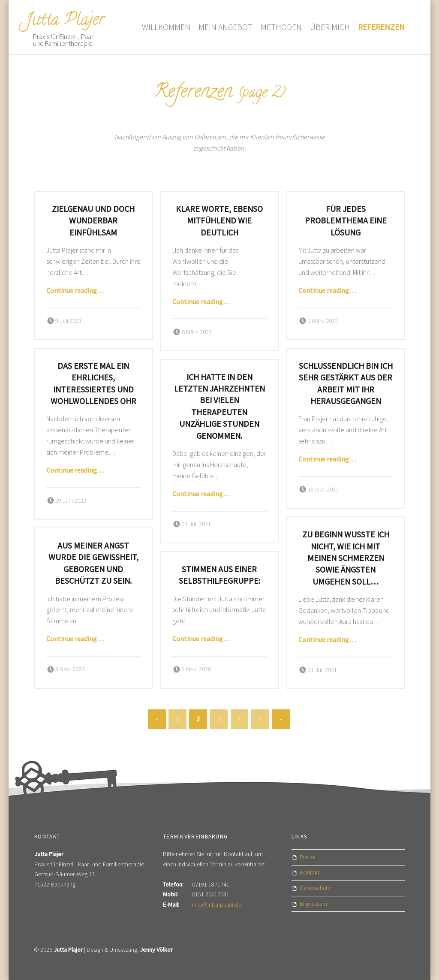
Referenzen (381, 27)
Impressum (313, 904)
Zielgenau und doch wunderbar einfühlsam (93, 220)
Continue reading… (75, 290)
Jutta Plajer (65, 21)
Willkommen (166, 27)
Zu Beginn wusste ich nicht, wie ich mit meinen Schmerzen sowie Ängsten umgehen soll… (346, 558)
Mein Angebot (226, 27)
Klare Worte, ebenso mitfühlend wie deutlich (219, 220)
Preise (307, 857)
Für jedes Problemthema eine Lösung (346, 220)
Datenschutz (315, 888)
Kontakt (310, 872)
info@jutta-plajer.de (217, 905)
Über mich (330, 27)
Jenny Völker (156, 950)
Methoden (281, 27)
